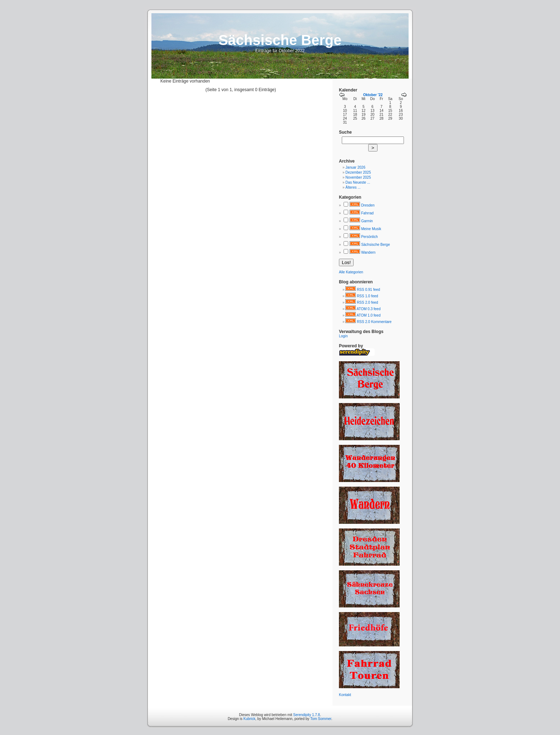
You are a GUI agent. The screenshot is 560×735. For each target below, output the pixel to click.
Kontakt (345, 695)
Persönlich (369, 237)
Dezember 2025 (358, 172)
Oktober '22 (373, 95)
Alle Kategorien (351, 272)
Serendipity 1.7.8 (307, 715)
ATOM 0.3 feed (369, 309)
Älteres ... (353, 187)
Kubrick (249, 719)
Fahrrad (367, 213)
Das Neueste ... (358, 182)
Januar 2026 (355, 167)
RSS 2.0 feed (367, 302)
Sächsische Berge (376, 245)
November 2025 (358, 177)
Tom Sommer (321, 719)
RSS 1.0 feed (367, 296)
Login (343, 336)
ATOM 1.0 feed (369, 315)
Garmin (367, 221)
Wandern (368, 252)
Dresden (368, 205)
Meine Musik (371, 229)
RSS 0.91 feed (368, 290)
